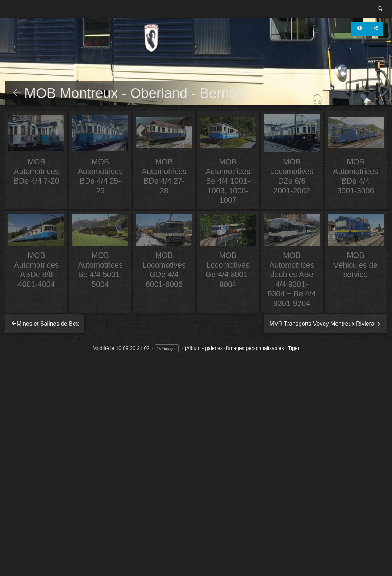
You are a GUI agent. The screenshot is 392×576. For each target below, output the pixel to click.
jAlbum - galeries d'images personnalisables (235, 348)
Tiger (294, 348)
